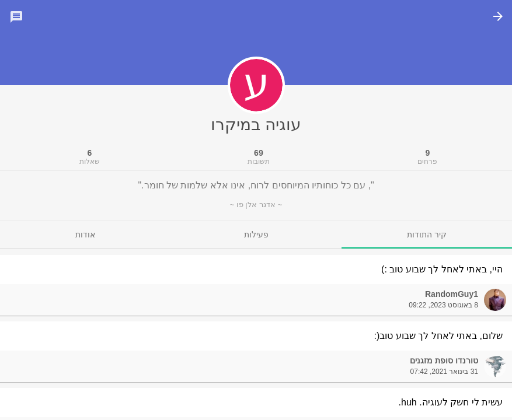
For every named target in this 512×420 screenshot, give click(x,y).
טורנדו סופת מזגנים (444, 360)
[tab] (427, 235)
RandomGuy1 (452, 294)
